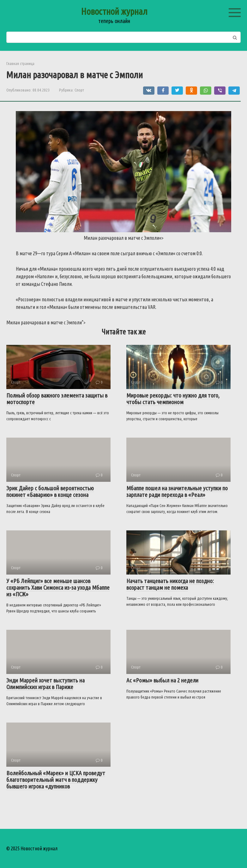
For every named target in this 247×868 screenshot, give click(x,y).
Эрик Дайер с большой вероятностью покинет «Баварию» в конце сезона (50, 491)
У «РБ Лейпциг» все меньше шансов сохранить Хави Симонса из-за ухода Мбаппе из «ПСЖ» (58, 588)
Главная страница (20, 63)
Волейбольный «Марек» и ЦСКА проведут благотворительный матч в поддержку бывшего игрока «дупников (56, 780)
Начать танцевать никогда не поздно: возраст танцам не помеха (170, 584)
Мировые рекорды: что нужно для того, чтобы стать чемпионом (173, 399)
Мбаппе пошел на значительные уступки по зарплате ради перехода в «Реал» (177, 491)
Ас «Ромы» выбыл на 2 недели (162, 680)
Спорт (79, 90)
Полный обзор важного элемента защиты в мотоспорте (57, 399)
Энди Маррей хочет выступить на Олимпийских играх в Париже (45, 684)
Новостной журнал (114, 11)
